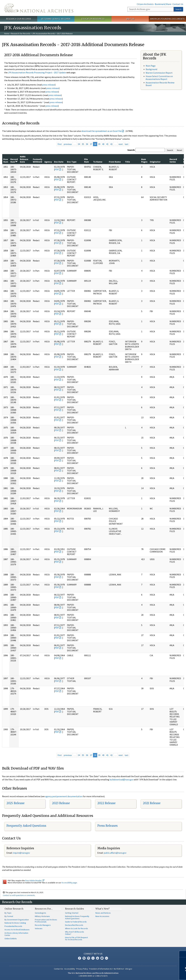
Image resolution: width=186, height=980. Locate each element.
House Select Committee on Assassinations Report (159, 78)
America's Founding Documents (167, 19)
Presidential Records (13, 926)
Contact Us (178, 4)
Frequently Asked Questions (26, 826)
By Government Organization (17, 920)
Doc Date (59, 162)
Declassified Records (74, 925)
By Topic (8, 913)
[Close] (183, 954)
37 (91, 144)
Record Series (173, 160)
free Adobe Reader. (35, 881)
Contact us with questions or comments (19, 895)
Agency (48, 162)
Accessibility (70, 969)
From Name (115, 162)
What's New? (102, 909)
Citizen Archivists (145, 4)
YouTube (97, 958)
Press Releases (107, 826)
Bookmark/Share (163, 4)
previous (68, 144)
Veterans (39, 928)
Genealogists (40, 913)
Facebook (80, 958)
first (60, 144)
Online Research (14, 909)
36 (87, 144)
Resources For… (44, 909)
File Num (87, 160)
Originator (155, 162)
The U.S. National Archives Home (39, 8)
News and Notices (103, 913)
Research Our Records (19, 19)
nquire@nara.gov (22, 853)
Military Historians (42, 916)
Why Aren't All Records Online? (75, 933)
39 (99, 144)
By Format (9, 916)
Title (127, 162)
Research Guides (75, 909)
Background (151, 69)
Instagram (89, 958)
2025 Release (15, 803)
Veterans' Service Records (56, 19)
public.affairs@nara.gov (115, 853)
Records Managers (43, 925)
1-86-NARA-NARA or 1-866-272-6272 (93, 976)
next (121, 144)
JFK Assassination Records (44, 33)
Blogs (102, 958)
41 (107, 144)
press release (48, 85)
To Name (98, 162)
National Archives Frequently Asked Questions (77, 917)
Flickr (106, 958)
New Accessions (102, 916)
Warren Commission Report (159, 73)
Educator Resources (93, 19)
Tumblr (93, 958)
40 (103, 144)
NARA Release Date (24, 159)
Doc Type (72, 162)
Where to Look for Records (76, 928)
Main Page (151, 66)
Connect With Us (93, 954)
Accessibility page (69, 883)
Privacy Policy (82, 969)
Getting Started (72, 913)
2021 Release (152, 803)
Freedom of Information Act (101, 969)
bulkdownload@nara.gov (122, 779)
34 (79, 144)
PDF (57, 169)
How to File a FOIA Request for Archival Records (76, 939)
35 (83, 144)
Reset (180, 150)
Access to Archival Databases (17, 930)
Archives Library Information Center (16, 934)
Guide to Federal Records (76, 922)
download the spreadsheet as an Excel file (101, 131)
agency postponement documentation (64, 796)
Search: (131, 150)
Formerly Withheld (38, 160)
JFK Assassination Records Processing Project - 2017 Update (37, 72)
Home (7, 33)
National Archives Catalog (15, 923)
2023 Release (61, 803)
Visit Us (130, 19)
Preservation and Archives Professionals (46, 921)
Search (178, 9)
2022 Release (106, 803)
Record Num (14, 160)
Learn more (161, 975)
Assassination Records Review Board (160, 84)
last (127, 144)
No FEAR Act (119, 969)
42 (111, 144)
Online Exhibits (11, 939)
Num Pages (144, 160)
